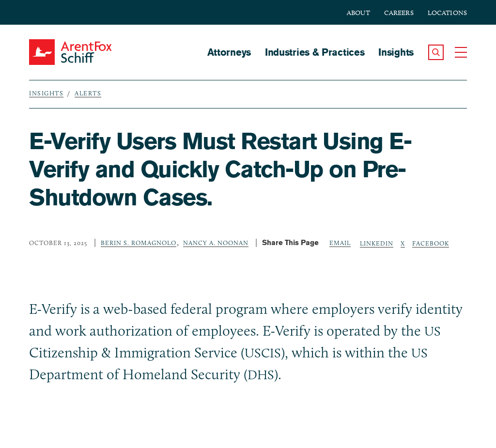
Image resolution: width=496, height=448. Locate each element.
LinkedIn (377, 243)
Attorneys (229, 52)
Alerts (88, 93)
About (358, 13)
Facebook (431, 243)
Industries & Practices (315, 52)
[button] (436, 52)
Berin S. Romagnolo (139, 243)
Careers (399, 13)
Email (340, 243)
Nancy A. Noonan (216, 243)
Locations (447, 13)
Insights (396, 52)
